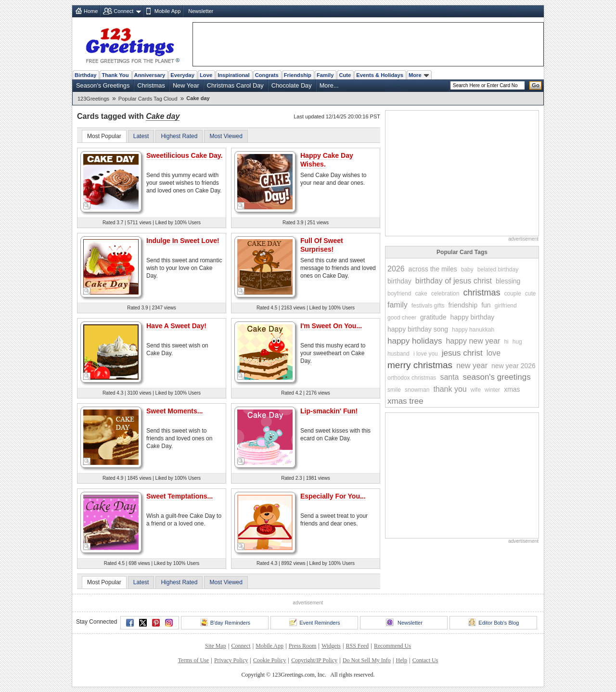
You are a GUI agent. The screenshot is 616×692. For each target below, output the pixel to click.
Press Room (303, 646)
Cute (345, 75)
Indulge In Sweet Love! (183, 241)
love (494, 353)
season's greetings (497, 377)
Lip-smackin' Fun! (329, 411)
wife (476, 390)
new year (472, 365)
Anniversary (150, 75)
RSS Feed (357, 646)
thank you (450, 389)
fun (486, 305)
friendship (463, 305)
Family (325, 75)
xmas (512, 389)
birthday (399, 281)
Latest (141, 136)
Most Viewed (226, 136)
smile (394, 390)
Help (402, 660)
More (419, 75)
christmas (481, 293)
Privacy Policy (231, 660)
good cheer (402, 318)
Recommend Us (392, 646)
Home (91, 11)
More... (329, 85)
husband (398, 354)
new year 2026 (513, 366)
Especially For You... (333, 496)
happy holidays (415, 341)
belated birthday (498, 269)
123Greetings (93, 99)
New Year (186, 85)
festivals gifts (428, 306)
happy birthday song (418, 329)
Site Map (216, 646)
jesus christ (462, 353)
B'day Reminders (225, 622)
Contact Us (425, 660)
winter (492, 390)
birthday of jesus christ (454, 281)
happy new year (473, 341)
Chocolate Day (292, 85)
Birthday (85, 75)
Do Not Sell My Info (367, 660)
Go (536, 85)
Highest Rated (179, 136)
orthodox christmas (412, 378)
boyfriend (399, 294)
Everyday (182, 75)
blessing (508, 281)
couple (512, 294)
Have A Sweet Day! (176, 326)
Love (206, 75)
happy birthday (473, 317)
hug (517, 342)
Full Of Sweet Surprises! (322, 245)
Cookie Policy (269, 660)
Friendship (298, 75)
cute (531, 294)
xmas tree (405, 401)
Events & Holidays (380, 75)
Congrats (267, 75)
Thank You (115, 75)
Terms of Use (193, 660)
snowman (417, 390)
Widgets (331, 646)
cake (421, 294)
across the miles (433, 269)
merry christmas (420, 365)
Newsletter (201, 11)
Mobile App (167, 11)
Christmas (151, 85)
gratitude (433, 317)
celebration (445, 294)
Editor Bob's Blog (494, 622)
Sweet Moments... (174, 411)
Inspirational (234, 75)
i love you (426, 354)
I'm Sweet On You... (331, 326)
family (398, 305)
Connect (123, 11)
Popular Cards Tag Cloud (148, 99)
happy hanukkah (473, 330)
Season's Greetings (103, 85)
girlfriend (506, 306)
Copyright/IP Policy (314, 660)
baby (467, 269)
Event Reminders (314, 622)
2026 (396, 269)
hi (506, 342)
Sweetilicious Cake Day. (184, 155)
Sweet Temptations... (180, 496)
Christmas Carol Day (235, 85)
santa (449, 377)
